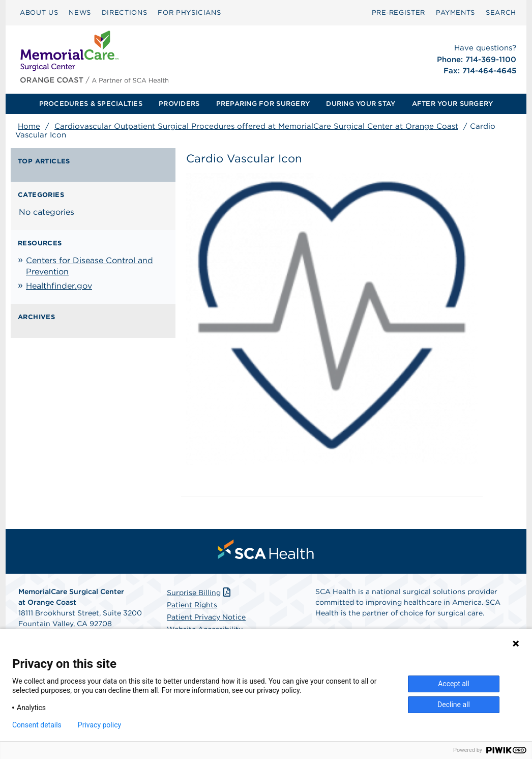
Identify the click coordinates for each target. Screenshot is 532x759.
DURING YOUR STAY (361, 104)
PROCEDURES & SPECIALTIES (91, 104)
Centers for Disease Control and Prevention (90, 266)
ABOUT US (39, 12)
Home (29, 126)
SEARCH (501, 12)
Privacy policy (99, 725)
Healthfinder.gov (59, 286)
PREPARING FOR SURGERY (263, 104)
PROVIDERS (179, 104)
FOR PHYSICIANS (189, 12)
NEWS (80, 12)
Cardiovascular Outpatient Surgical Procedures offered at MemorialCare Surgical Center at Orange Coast (256, 126)
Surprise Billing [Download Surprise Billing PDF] (200, 593)
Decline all (454, 705)
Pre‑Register (398, 12)
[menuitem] (39, 13)
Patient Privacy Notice (206, 617)
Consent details (37, 725)
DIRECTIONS (125, 12)
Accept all (454, 684)
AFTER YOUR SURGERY (453, 104)
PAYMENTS (455, 12)
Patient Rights (192, 605)
